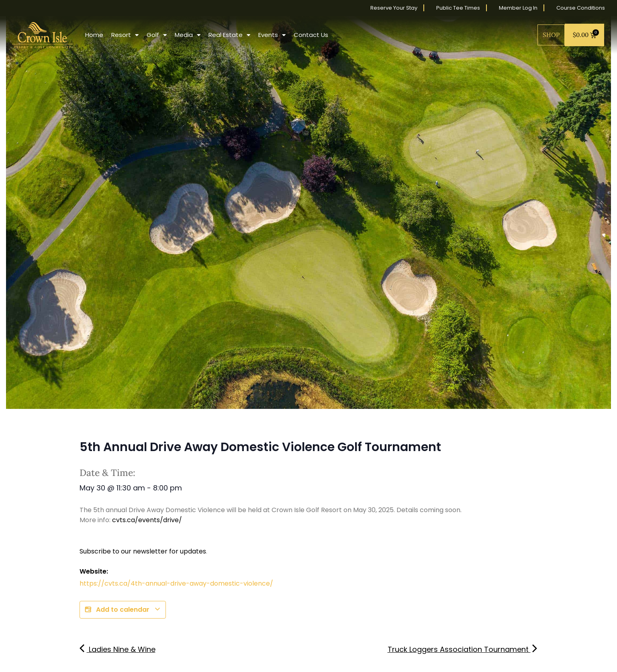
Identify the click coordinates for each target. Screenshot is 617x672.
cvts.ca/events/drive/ (147, 520)
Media (188, 35)
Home (94, 35)
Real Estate (229, 35)
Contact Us (311, 35)
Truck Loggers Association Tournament (463, 649)
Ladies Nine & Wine (117, 649)
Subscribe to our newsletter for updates (143, 551)
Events (272, 35)
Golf (157, 35)
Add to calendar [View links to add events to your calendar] (123, 610)
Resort (125, 35)
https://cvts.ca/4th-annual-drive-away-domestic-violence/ (176, 583)
